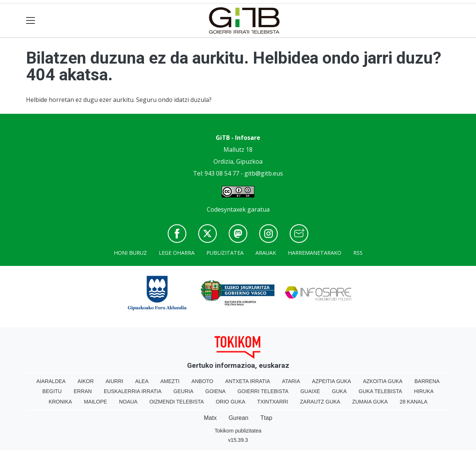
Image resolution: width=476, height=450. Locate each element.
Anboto (202, 381)
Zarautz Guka (320, 402)
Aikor (86, 381)
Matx (210, 418)
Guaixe (310, 391)
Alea (142, 381)
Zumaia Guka (370, 402)
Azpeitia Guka (332, 381)
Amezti (170, 381)
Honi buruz (130, 253)
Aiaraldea (51, 381)
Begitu (52, 391)
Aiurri (114, 381)
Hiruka (424, 391)
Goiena (215, 391)
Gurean (239, 418)
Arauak (266, 253)
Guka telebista (380, 391)
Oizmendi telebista (177, 402)
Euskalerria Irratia (133, 391)
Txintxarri (273, 402)
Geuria (183, 391)
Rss (358, 253)
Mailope (96, 402)
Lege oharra (177, 253)
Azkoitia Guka (383, 381)
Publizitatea (225, 253)
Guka (340, 391)
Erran (83, 391)
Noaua (128, 402)
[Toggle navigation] (31, 21)
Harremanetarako (315, 253)
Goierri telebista (263, 391)
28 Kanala (414, 402)
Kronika (60, 402)
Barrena (427, 381)
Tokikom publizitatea (238, 431)
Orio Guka (230, 402)
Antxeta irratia (248, 381)
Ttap (266, 418)
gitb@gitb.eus (264, 173)
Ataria (291, 381)
